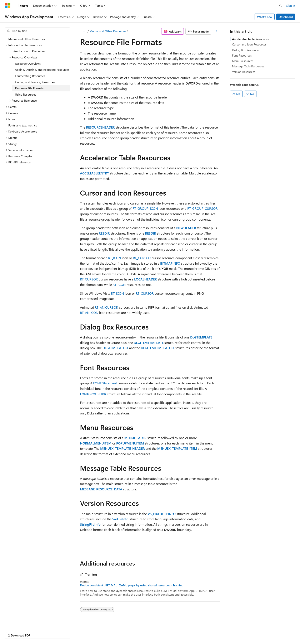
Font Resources (242, 55)
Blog (181, 631)
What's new (265, 17)
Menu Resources (243, 61)
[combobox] (37, 31)
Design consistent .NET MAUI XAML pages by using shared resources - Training (132, 585)
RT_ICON (115, 258)
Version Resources (244, 72)
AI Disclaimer (138, 631)
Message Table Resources (248, 66)
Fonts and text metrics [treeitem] (23, 125)
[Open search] (280, 6)
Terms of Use (236, 631)
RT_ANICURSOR (106, 307)
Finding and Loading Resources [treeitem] (35, 82)
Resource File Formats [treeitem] (29, 88)
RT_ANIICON (89, 313)
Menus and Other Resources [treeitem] (27, 39)
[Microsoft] (8, 6)
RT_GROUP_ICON (145, 208)
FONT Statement (105, 383)
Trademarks (257, 631)
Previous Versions (162, 631)
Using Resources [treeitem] (26, 94)
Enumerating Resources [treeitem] (30, 76)
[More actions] (216, 31)
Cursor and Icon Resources (249, 44)
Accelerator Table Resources (250, 39)
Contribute (199, 631)
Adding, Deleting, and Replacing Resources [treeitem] (42, 70)
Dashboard (286, 17)
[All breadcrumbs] (84, 31)
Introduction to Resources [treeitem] (28, 51)
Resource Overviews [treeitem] (28, 64)
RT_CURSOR (142, 258)
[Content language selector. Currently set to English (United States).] (24, 631)
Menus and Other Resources (108, 31)
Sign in (291, 6)
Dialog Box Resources (246, 50)
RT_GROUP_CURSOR (202, 208)
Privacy (215, 631)
